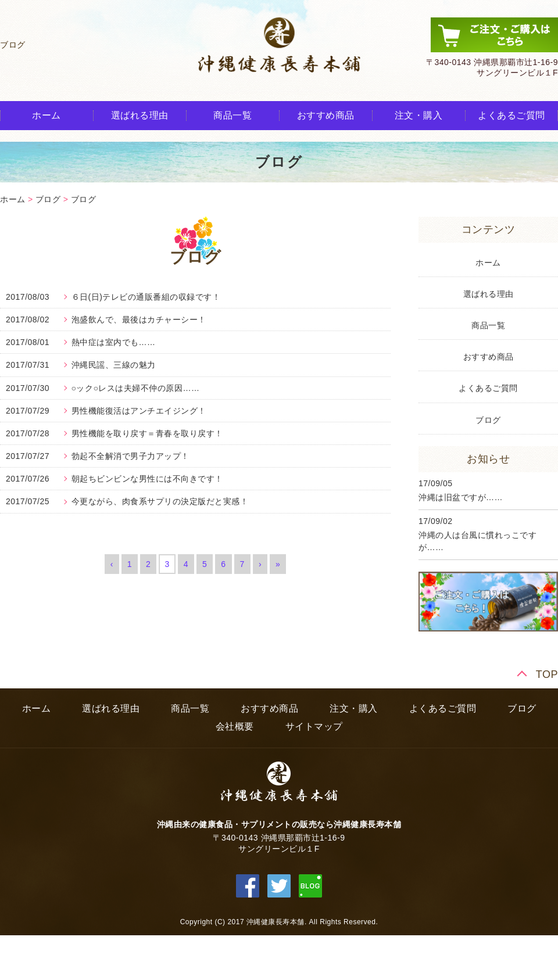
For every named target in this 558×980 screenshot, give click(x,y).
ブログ (48, 199)
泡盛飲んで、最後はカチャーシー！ (139, 320)
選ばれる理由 (140, 115)
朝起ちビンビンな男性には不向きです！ (147, 479)
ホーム (46, 115)
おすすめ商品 (326, 115)
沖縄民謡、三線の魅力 (114, 365)
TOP (547, 674)
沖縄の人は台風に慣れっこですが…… (477, 541)
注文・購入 (419, 115)
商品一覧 (233, 115)
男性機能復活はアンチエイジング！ (139, 411)
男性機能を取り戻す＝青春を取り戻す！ (147, 433)
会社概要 (235, 726)
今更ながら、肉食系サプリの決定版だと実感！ (160, 501)
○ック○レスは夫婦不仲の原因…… (136, 388)
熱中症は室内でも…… (114, 342)
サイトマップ (314, 726)
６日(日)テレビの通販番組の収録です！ (146, 297)
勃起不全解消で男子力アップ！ (130, 456)
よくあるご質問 (512, 115)
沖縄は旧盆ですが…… (461, 497)
